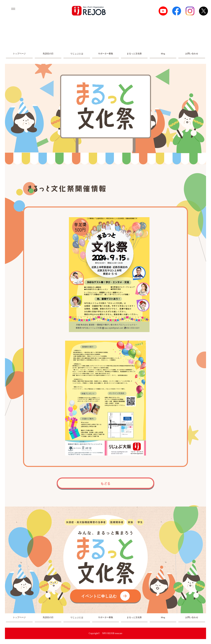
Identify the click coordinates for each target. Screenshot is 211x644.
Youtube (163, 11)
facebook (177, 11)
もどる (105, 483)
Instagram (190, 11)
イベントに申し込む (105, 596)
